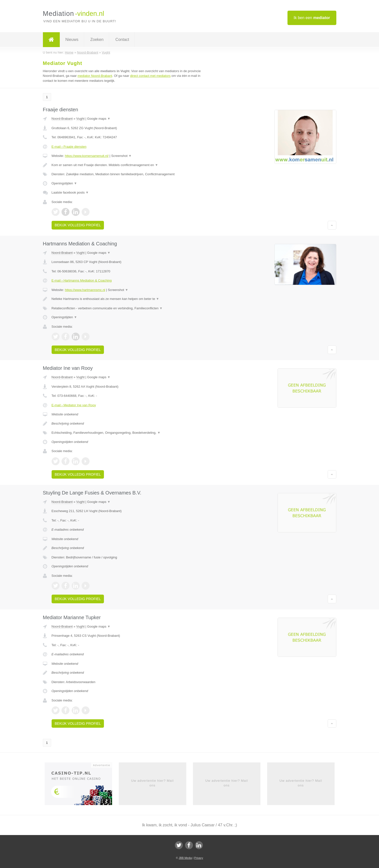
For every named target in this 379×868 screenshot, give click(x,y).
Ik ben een (312, 18)
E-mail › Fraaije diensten (69, 147)
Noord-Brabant (62, 119)
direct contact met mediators (150, 76)
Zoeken (97, 40)
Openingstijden (64, 183)
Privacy (199, 858)
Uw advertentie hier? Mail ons (153, 783)
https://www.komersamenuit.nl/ (87, 156)
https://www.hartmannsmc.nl (85, 290)
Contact (122, 40)
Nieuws (72, 40)
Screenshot (121, 156)
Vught (80, 119)
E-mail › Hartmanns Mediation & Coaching (82, 280)
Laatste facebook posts (70, 192)
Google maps (99, 119)
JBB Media (185, 858)
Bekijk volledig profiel (78, 225)
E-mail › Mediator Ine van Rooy (74, 405)
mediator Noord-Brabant (95, 76)
